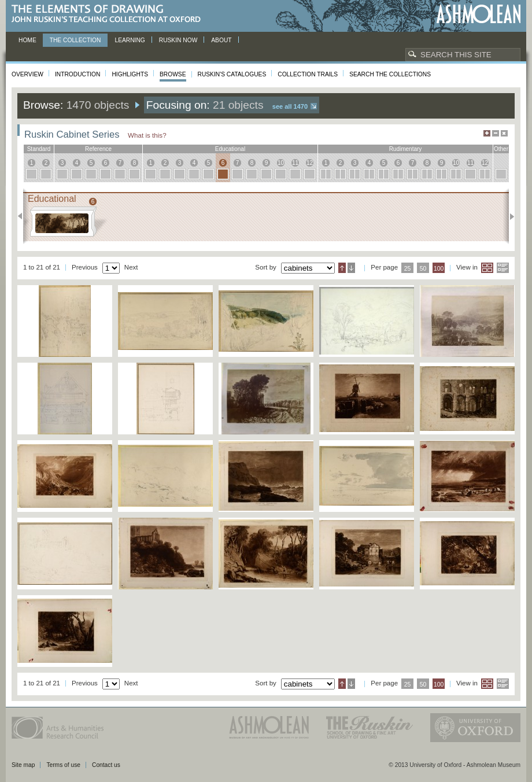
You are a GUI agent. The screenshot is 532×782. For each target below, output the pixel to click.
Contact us (106, 765)
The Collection (75, 40)
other (501, 149)
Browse (173, 74)
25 (408, 269)
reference (98, 149)
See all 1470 (290, 106)
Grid (487, 268)
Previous (23, 216)
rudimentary (406, 149)
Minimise (496, 133)
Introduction (77, 74)
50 (423, 269)
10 (281, 163)
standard (39, 149)
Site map (23, 765)
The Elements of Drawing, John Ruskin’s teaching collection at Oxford (110, 14)
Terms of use (63, 765)
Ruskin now (178, 40)
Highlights (130, 74)
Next (509, 216)
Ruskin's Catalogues (232, 74)
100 (439, 269)
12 (310, 163)
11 (295, 163)
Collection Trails (308, 74)
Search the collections (390, 74)
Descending (351, 268)
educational (230, 149)
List (503, 268)
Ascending (342, 268)
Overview (27, 74)
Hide (504, 133)
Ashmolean (479, 14)
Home (27, 40)
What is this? (147, 135)
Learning (130, 40)
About (221, 40)
